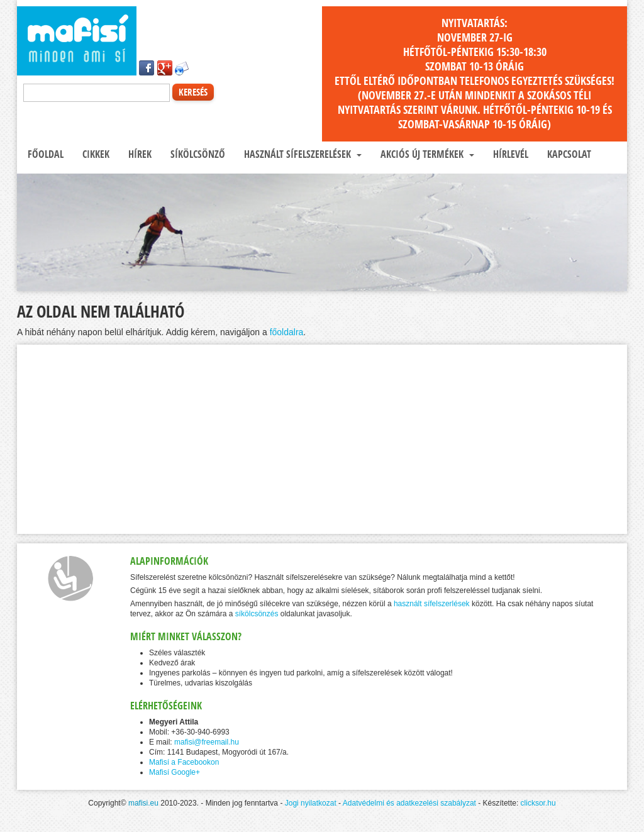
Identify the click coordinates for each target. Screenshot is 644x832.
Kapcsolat (568, 154)
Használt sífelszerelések (302, 154)
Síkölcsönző (197, 154)
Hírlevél (509, 154)
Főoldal (44, 154)
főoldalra (287, 332)
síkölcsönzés (257, 614)
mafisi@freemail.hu (207, 742)
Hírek (139, 154)
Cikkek (95, 154)
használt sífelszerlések (432, 604)
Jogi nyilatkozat (311, 803)
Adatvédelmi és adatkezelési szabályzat (409, 803)
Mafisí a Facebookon (184, 762)
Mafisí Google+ (175, 772)
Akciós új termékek (426, 154)
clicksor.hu (538, 803)
